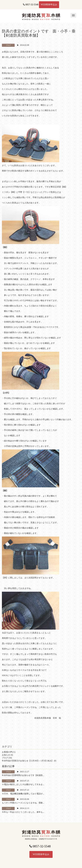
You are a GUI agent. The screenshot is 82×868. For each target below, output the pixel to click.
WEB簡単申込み (49, 5)
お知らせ (6, 755)
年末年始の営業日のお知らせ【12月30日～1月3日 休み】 (28, 761)
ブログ (5, 758)
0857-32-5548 (31, 5)
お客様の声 (7, 752)
